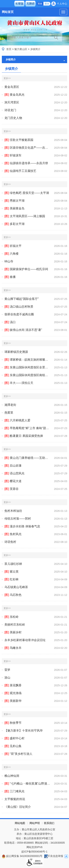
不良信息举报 (54, 856)
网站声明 (35, 823)
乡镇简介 (35, 49)
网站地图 (20, 823)
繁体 (47, 4)
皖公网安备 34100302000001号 (22, 856)
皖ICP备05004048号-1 (34, 852)
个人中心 (62, 4)
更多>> (7, 78)
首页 (9, 49)
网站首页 (8, 12)
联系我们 (49, 823)
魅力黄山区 (21, 49)
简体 (40, 4)
